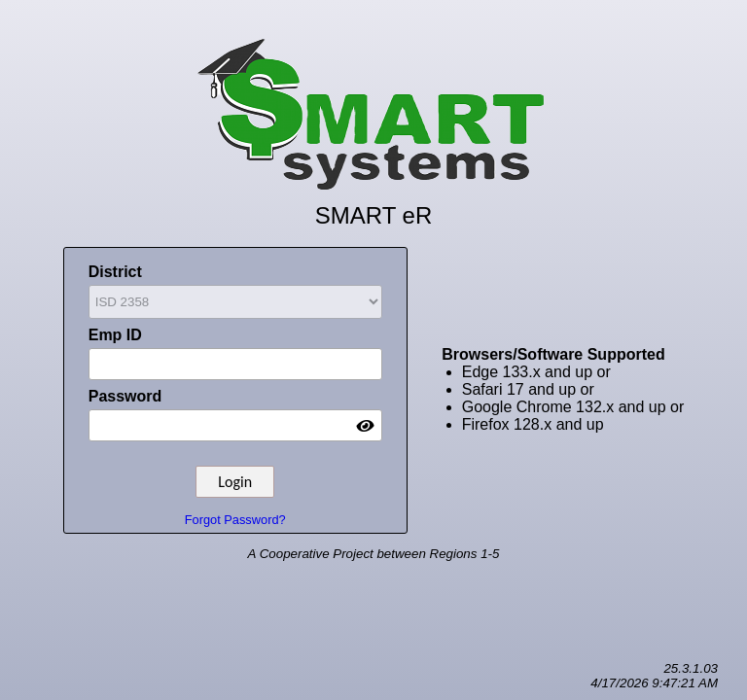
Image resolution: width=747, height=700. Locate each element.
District (235, 292)
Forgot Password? (235, 520)
